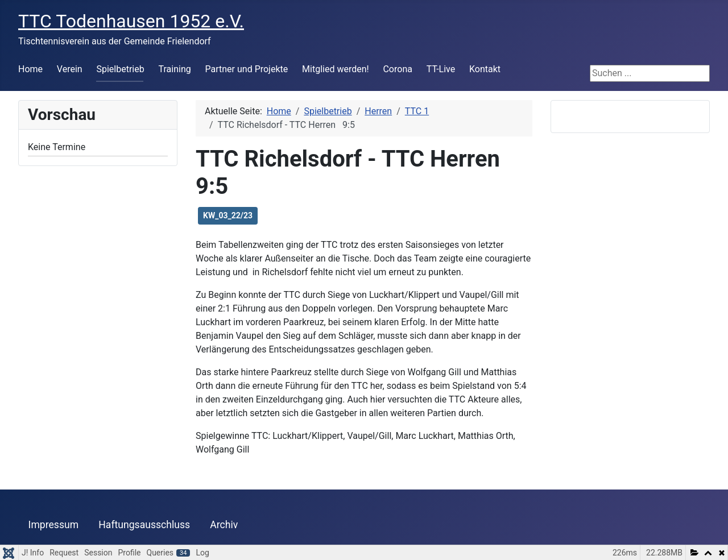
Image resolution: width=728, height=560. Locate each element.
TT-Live (441, 69)
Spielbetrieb (120, 69)
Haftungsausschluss (144, 525)
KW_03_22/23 (228, 215)
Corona (397, 69)
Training (175, 69)
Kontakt (485, 69)
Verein (70, 69)
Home (30, 69)
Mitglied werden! (336, 69)
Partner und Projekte (247, 69)
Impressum (54, 525)
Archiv (224, 525)
